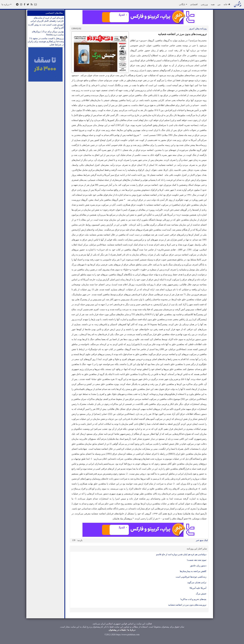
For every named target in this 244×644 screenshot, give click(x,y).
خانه (227, 4)
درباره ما (6, 4)
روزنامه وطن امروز (198, 29)
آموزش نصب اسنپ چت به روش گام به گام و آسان (46, 26)
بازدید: (80, 540)
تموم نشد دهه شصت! (197, 560)
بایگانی (183, 4)
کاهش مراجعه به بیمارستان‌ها (193, 571)
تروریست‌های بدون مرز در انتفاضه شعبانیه (187, 605)
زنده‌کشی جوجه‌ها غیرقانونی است (191, 577)
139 (74, 540)
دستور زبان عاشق (198, 566)
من (219, 4)
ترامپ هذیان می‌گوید (197, 582)
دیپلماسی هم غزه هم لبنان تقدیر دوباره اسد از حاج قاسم (181, 554)
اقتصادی (194, 4)
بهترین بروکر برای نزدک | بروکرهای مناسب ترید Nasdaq (48, 33)
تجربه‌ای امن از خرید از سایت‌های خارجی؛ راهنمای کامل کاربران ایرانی (47, 19)
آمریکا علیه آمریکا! (198, 588)
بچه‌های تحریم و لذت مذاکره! (193, 599)
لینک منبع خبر (202, 540)
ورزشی (204, 4)
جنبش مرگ (201, 594)
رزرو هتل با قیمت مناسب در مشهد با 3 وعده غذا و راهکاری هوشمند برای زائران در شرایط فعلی (46, 41)
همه (213, 4)
